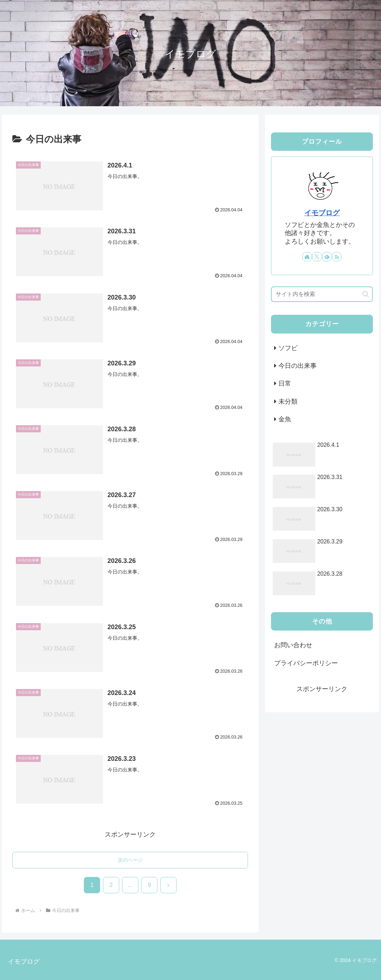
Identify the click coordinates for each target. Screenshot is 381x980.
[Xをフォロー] (317, 257)
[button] (366, 294)
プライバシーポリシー (306, 663)
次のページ (130, 860)
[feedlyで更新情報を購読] (327, 257)
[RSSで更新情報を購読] (337, 257)
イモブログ (322, 213)
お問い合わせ (293, 645)
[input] (322, 294)
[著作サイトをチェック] (307, 257)
